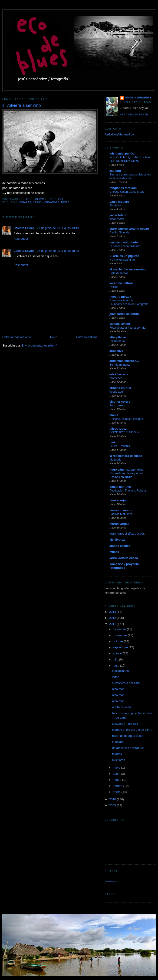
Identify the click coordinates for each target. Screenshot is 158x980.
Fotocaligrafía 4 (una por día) (128, 328)
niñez (65, 202)
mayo (117, 768)
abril (116, 774)
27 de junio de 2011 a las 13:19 (58, 228)
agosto (118, 653)
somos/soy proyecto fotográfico (124, 566)
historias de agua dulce (128, 736)
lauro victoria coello (124, 558)
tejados (117, 754)
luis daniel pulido (122, 153)
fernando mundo (121, 510)
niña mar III (120, 689)
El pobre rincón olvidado (125, 246)
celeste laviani (120, 324)
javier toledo (118, 215)
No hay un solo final (122, 260)
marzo (118, 780)
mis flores (118, 760)
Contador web (112, 881)
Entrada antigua (87, 337)
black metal (117, 219)
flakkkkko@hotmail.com (120, 134)
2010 (113, 799)
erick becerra (119, 374)
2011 (113, 624)
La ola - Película (120, 446)
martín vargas (119, 524)
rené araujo (118, 500)
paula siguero (119, 202)
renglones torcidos (123, 188)
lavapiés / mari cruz (125, 724)
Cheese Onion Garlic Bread (127, 192)
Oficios (114, 287)
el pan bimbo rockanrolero (128, 269)
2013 (113, 612)
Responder (21, 239)
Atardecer (116, 378)
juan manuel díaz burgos (127, 534)
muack (114, 552)
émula (114, 415)
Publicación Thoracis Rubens (128, 491)
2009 (113, 805)
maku (113, 442)
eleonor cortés (120, 402)
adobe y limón (121, 707)
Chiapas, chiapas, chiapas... (127, 419)
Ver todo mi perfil (134, 115)
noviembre (120, 635)
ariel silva (116, 351)
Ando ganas (117, 405)
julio (116, 659)
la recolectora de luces (126, 456)
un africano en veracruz (128, 748)
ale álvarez (117, 540)
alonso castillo (120, 546)
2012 (113, 618)
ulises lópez (118, 429)
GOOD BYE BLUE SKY (125, 432)
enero (117, 792)
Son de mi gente (120, 365)
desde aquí (117, 392)
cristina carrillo (120, 388)
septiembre (121, 647)
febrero (118, 786)
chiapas (25, 202)
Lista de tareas (119, 273)
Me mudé (115, 460)
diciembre (120, 629)
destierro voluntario (124, 242)
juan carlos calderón (124, 314)
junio (117, 665)
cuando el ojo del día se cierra (132, 730)
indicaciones (120, 671)
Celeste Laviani (25, 228)
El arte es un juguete (124, 256)
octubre (118, 641)
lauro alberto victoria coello (129, 229)
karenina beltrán (121, 283)
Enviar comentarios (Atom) (39, 345)
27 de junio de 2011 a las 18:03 (58, 251)
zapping (115, 171)
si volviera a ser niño (126, 683)
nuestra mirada (120, 297)
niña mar (118, 701)
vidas (115, 677)
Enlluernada (117, 341)
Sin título (115, 205)
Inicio (54, 337)
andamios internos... (124, 361)
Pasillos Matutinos (121, 514)
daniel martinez (120, 487)
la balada (118, 742)
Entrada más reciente (17, 337)
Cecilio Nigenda (119, 232)
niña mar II (119, 695)
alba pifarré (118, 337)
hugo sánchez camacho (127, 470)
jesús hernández (46, 202)
